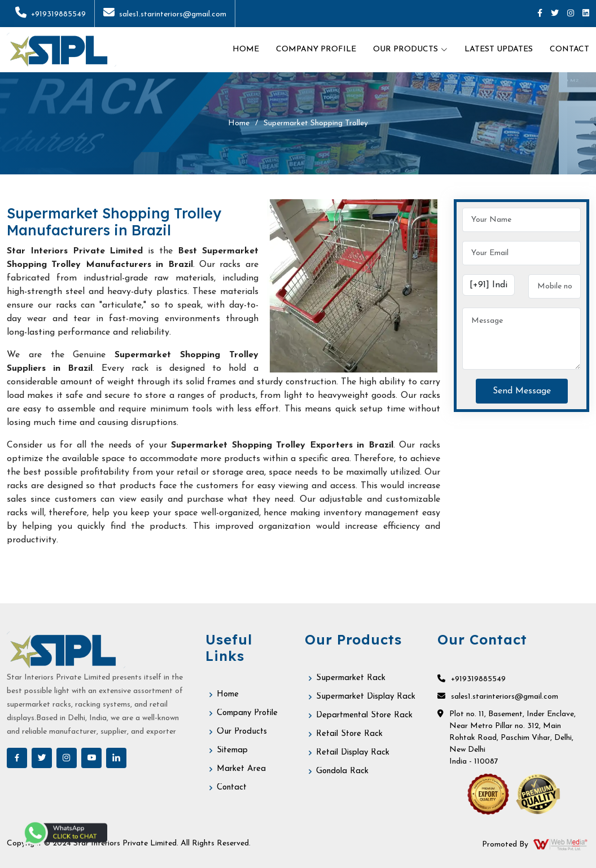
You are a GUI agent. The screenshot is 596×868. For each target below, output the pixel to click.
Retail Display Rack (353, 753)
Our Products (242, 732)
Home (246, 49)
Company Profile (316, 49)
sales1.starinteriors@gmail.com (165, 14)
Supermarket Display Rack (366, 697)
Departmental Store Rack (364, 715)
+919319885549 (51, 14)
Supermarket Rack (351, 678)
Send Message (522, 391)
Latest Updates (499, 49)
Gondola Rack (342, 771)
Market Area (241, 769)
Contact (569, 49)
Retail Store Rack (349, 734)
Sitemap (232, 750)
